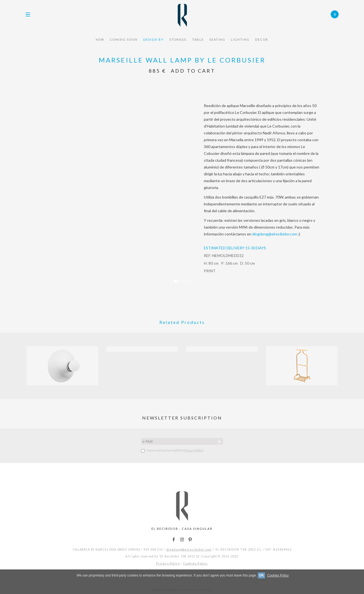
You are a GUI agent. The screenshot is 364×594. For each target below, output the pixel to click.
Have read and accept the (172, 450)
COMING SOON (124, 39)
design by (153, 39)
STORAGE (178, 39)
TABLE (198, 39)
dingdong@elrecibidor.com (275, 234)
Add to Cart (193, 71)
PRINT (210, 271)
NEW (100, 39)
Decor (262, 39)
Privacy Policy (194, 450)
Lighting (240, 39)
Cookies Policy (196, 563)
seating (217, 39)
